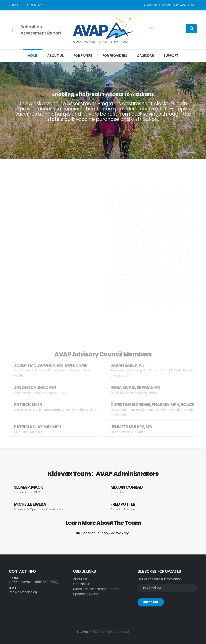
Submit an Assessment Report (96, 589)
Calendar (145, 56)
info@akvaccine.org (24, 592)
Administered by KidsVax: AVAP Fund (169, 5)
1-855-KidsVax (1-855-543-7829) (34, 582)
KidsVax (83, 632)
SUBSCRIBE (151, 602)
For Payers (83, 56)
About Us (17, 5)
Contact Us (38, 5)
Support (171, 56)
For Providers (115, 56)
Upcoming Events (86, 594)
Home (33, 56)
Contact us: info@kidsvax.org (103, 533)
